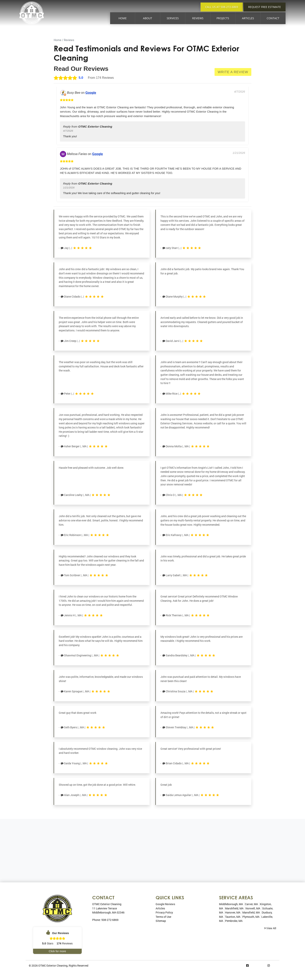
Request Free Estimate (265, 7)
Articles (248, 18)
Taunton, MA (233, 917)
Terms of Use (163, 917)
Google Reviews (165, 904)
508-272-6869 (110, 920)
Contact (273, 18)
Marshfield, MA (234, 908)
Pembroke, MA (234, 921)
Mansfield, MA (251, 912)
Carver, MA (251, 904)
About (148, 18)
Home (123, 18)
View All (270, 928)
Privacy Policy (164, 912)
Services (173, 18)
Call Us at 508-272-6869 (222, 7)
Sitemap (161, 921)
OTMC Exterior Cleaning (53, 966)
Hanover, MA (233, 912)
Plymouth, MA (251, 917)
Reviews (198, 18)
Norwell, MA (253, 908)
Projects (223, 18)
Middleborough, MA (231, 904)
